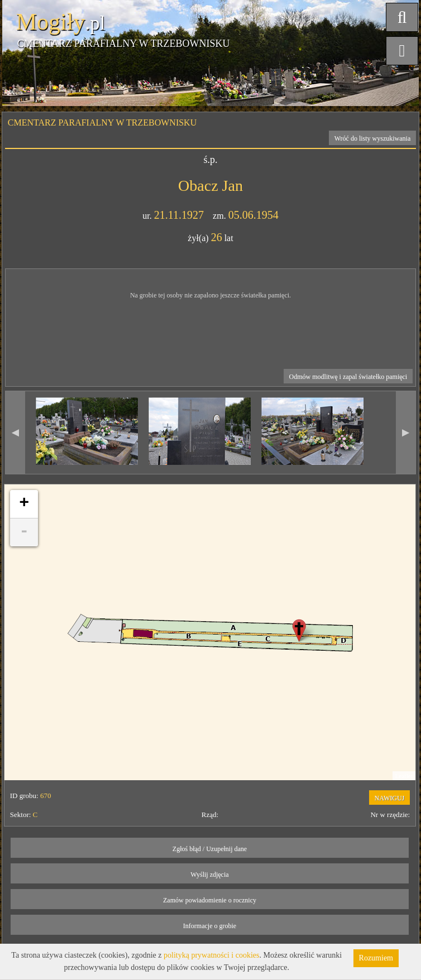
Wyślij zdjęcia (209, 875)
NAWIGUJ (390, 798)
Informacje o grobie (210, 926)
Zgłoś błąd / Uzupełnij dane (210, 849)
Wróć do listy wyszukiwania (373, 138)
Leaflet (404, 776)
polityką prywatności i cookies (211, 955)
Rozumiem (376, 958)
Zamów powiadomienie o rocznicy (210, 900)
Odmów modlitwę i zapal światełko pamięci (348, 377)
